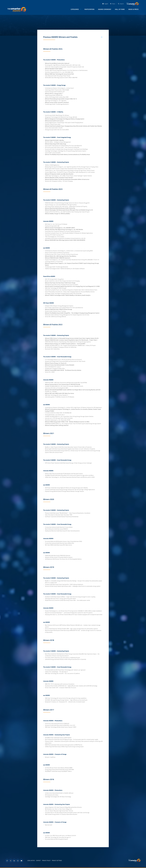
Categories (75, 9)
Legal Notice (31, 860)
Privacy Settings (57, 860)
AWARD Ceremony (105, 9)
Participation (89, 9)
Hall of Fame (120, 9)
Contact (38, 860)
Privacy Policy (46, 860)
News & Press (133, 9)
